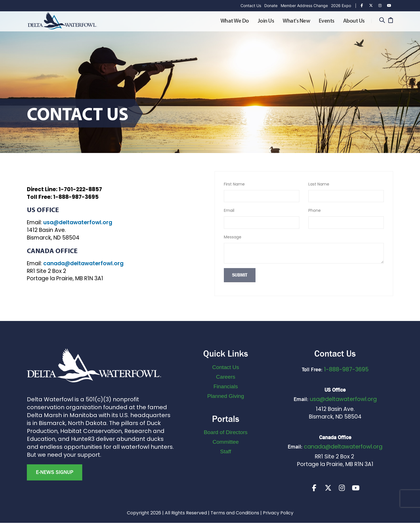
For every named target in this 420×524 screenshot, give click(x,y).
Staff (226, 451)
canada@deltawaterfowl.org (83, 263)
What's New (296, 21)
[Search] (382, 21)
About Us (354, 21)
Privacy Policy (278, 514)
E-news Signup (55, 472)
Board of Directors (226, 432)
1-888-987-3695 (346, 369)
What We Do (235, 21)
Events (327, 21)
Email (229, 210)
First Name (234, 184)
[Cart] (390, 21)
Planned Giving (226, 396)
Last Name (319, 184)
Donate (271, 6)
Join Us (266, 21)
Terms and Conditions (235, 514)
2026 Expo (341, 6)
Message (233, 237)
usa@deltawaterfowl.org (78, 222)
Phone (315, 210)
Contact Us (251, 6)
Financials (226, 386)
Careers (226, 377)
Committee (226, 442)
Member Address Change (304, 6)
